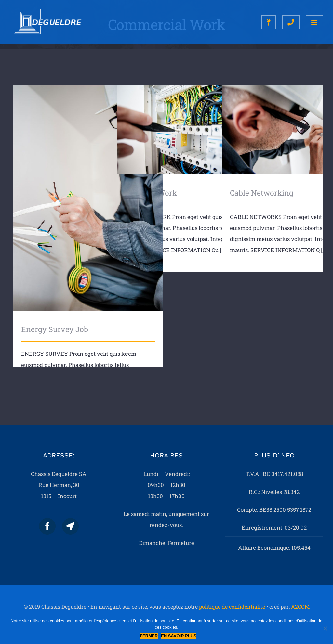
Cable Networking (262, 193)
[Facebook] (47, 526)
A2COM (300, 606)
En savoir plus (179, 636)
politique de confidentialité (232, 606)
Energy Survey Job (55, 329)
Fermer (149, 636)
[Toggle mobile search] (291, 22)
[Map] (70, 526)
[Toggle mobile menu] (315, 22)
